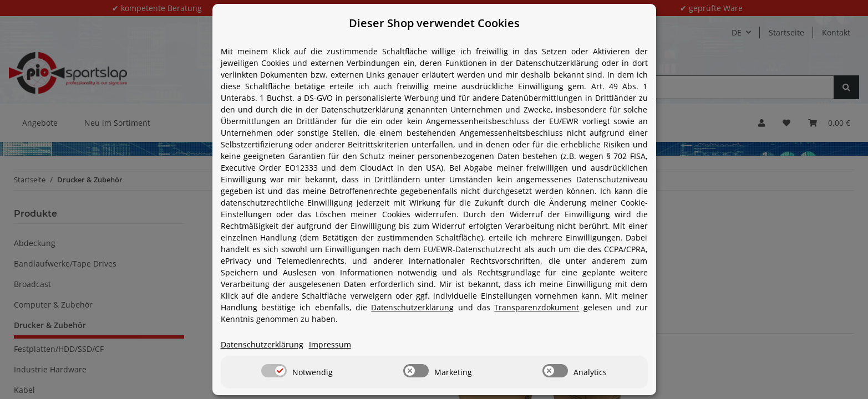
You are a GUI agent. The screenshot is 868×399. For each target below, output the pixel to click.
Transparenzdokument (537, 307)
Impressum (330, 344)
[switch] (274, 371)
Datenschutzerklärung (412, 307)
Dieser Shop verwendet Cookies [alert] (434, 23)
